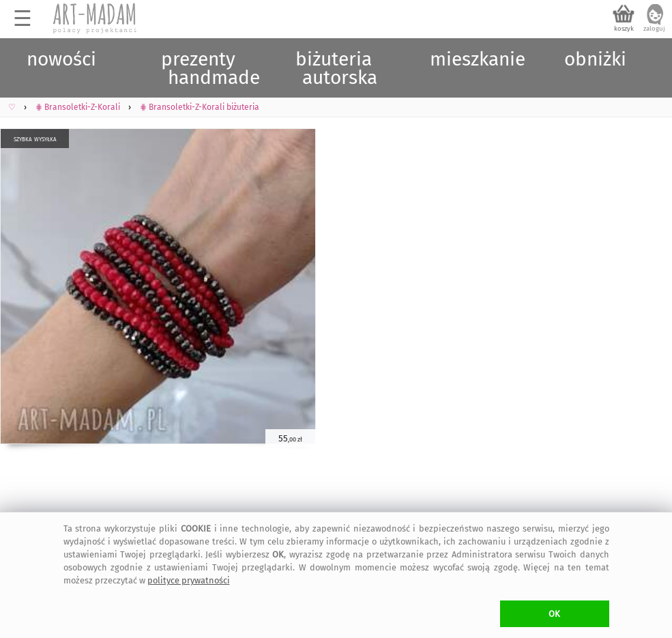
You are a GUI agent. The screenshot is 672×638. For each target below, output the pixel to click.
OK (554, 614)
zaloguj (654, 29)
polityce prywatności (189, 580)
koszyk (624, 29)
